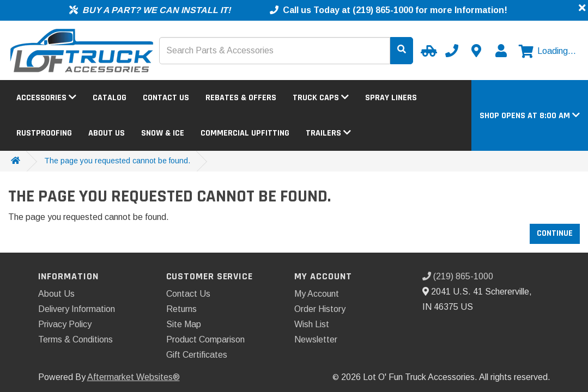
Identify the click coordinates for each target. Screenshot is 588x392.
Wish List (312, 324)
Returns (181, 309)
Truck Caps (321, 98)
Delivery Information (77, 309)
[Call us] (452, 51)
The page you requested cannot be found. (117, 161)
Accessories (46, 98)
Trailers (328, 133)
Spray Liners (391, 98)
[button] (530, 116)
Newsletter (316, 339)
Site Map (184, 324)
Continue (555, 233)
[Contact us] (476, 51)
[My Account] (501, 51)
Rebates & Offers (241, 98)
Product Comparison (205, 339)
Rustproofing (44, 133)
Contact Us (166, 98)
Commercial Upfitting (245, 133)
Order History (320, 309)
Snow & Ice (163, 133)
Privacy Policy (65, 324)
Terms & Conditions (75, 339)
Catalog (110, 98)
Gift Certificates (197, 355)
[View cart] (547, 51)
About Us (107, 133)
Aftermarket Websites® (134, 377)
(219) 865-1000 (458, 276)
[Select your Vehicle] (427, 51)
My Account (317, 294)
